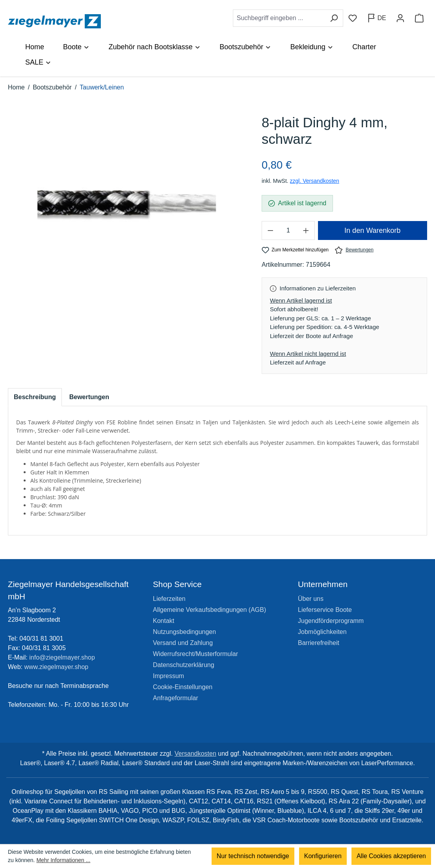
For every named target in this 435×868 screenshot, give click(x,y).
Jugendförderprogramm (331, 621)
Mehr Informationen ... (63, 860)
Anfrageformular (176, 698)
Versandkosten (195, 754)
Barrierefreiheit (319, 643)
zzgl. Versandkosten (315, 181)
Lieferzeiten (169, 599)
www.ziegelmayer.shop (57, 667)
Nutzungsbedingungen (184, 632)
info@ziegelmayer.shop (62, 657)
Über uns (311, 599)
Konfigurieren (323, 856)
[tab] (35, 397)
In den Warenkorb (372, 230)
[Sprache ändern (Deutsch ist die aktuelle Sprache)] (376, 18)
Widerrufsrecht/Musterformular (195, 654)
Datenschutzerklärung (184, 665)
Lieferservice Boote (325, 610)
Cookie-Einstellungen (183, 687)
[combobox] (279, 18)
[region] (127, 204)
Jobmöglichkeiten (322, 632)
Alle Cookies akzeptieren (391, 856)
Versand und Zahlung (183, 643)
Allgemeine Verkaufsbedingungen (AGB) (209, 610)
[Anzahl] (288, 230)
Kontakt (164, 621)
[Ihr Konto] (400, 18)
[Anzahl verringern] (270, 230)
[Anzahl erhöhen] (306, 230)
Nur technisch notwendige (253, 856)
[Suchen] (334, 18)
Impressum (168, 676)
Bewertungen (354, 250)
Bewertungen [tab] (89, 397)
